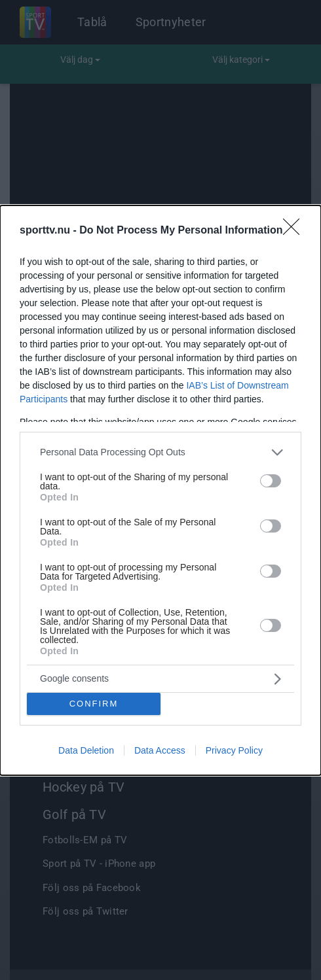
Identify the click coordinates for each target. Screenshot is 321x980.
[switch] (271, 481)
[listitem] (160, 452)
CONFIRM (94, 703)
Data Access (160, 750)
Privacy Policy (234, 750)
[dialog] (160, 490)
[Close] (295, 231)
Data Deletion (86, 750)
